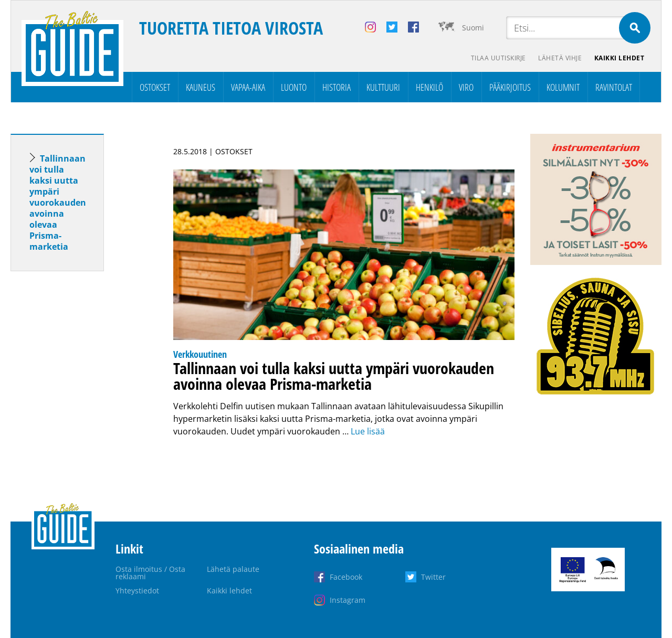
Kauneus (201, 87)
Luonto (294, 87)
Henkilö (429, 87)
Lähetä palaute (233, 569)
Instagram (348, 600)
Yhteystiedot (137, 591)
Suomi (473, 28)
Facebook (346, 577)
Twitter (433, 577)
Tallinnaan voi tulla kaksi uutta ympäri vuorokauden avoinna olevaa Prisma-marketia (58, 203)
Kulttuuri (383, 87)
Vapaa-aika (248, 87)
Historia (337, 87)
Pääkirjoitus (510, 87)
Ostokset (155, 87)
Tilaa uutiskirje (498, 58)
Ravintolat (614, 87)
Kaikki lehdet (619, 58)
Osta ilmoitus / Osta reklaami (150, 573)
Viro (466, 87)
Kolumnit (563, 87)
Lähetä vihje (560, 58)
